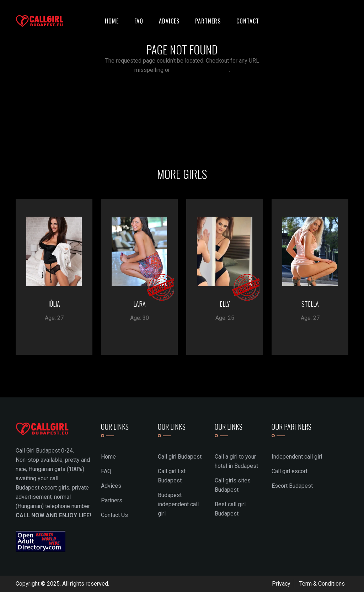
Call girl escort (290, 471)
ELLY (225, 304)
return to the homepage (200, 70)
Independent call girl (297, 457)
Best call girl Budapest (230, 509)
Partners (208, 21)
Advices (169, 21)
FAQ (139, 21)
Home (112, 21)
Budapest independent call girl (178, 504)
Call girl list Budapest (172, 476)
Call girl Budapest (180, 457)
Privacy (281, 584)
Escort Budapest (292, 486)
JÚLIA (54, 304)
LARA (140, 304)
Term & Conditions (322, 584)
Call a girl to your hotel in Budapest (236, 461)
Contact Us (114, 515)
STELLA (310, 304)
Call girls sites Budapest (233, 485)
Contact (248, 21)
